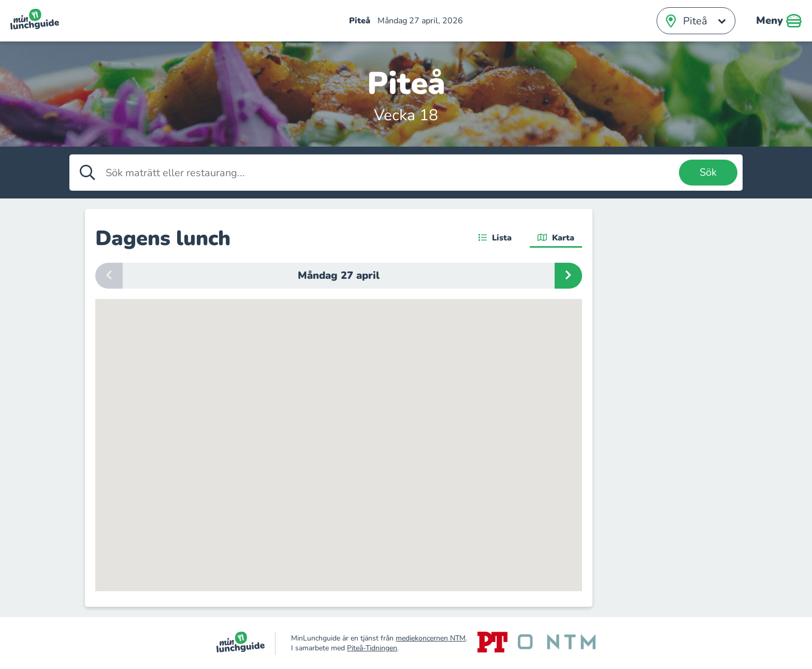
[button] (348, 550)
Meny (779, 21)
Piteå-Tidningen (372, 648)
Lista (495, 238)
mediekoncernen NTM (431, 638)
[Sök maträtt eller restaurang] (390, 173)
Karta (556, 238)
